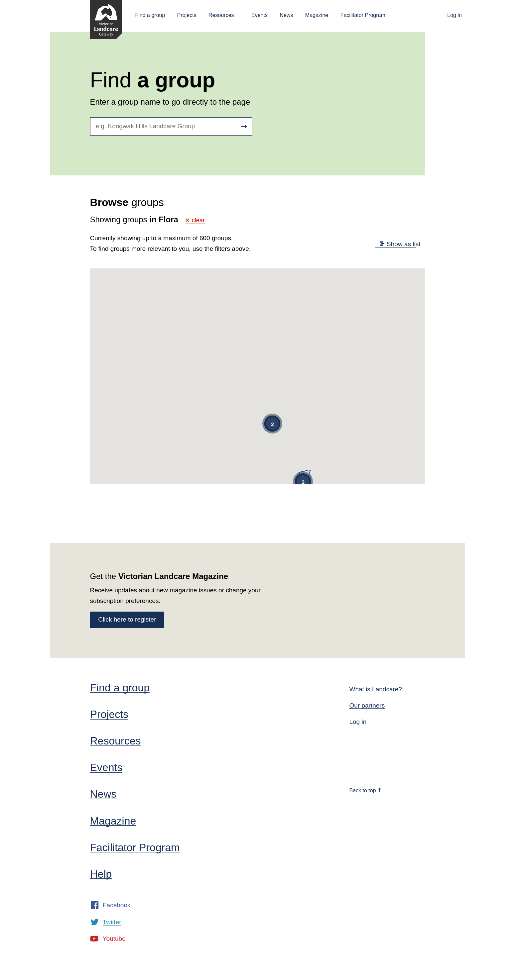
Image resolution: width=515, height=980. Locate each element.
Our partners (367, 705)
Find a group (150, 15)
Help (101, 874)
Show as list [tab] (400, 244)
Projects (187, 15)
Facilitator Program (363, 15)
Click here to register (127, 619)
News (286, 15)
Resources (221, 15)
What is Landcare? (375, 689)
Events (259, 15)
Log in (454, 15)
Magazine (317, 15)
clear (195, 220)
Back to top (365, 790)
